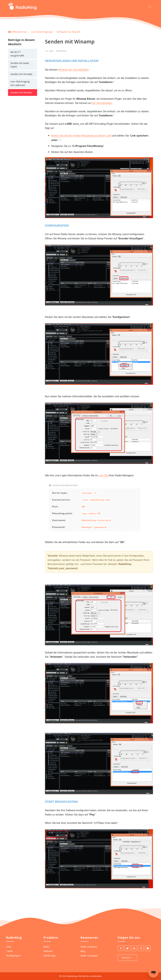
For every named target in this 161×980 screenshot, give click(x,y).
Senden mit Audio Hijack (20, 65)
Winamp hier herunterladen (73, 70)
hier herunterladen (102, 103)
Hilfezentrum (19, 32)
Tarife (9, 951)
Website (48, 951)
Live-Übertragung (42, 32)
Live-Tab (103, 475)
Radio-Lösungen (89, 955)
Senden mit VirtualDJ (21, 74)
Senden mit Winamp (21, 92)
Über (9, 947)
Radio (46, 947)
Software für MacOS (68, 32)
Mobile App (49, 955)
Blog (83, 951)
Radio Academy (89, 947)
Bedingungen (13, 955)
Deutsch (127, 957)
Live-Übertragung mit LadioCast (20, 83)
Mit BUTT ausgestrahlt (17, 54)
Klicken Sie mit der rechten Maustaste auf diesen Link (81, 136)
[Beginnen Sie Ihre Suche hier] (151, 7)
